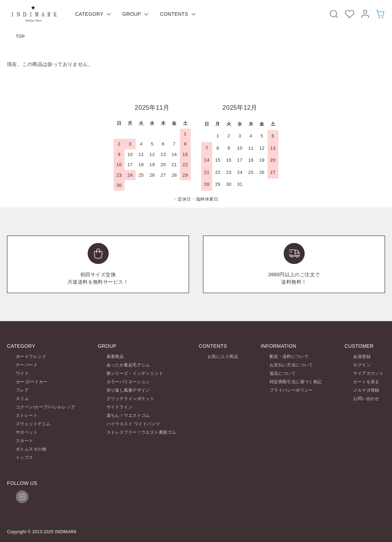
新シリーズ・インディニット (135, 373)
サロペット (27, 432)
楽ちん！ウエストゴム (128, 415)
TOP (20, 36)
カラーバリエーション (128, 382)
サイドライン (120, 407)
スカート (25, 441)
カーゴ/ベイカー (32, 382)
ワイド (22, 373)
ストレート (27, 415)
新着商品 (115, 357)
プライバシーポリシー (291, 390)
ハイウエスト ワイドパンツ (133, 424)
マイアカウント (368, 373)
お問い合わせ (366, 399)
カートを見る (366, 382)
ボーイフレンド (31, 357)
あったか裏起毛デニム (128, 365)
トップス (25, 458)
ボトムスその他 (31, 449)
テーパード (27, 365)
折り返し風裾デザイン (128, 390)
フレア (22, 390)
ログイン (362, 365)
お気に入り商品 (223, 357)
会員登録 (362, 357)
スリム (22, 399)
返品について (283, 373)
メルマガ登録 (366, 390)
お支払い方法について (291, 365)
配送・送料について (289, 357)
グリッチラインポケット (131, 399)
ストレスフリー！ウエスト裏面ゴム (141, 432)
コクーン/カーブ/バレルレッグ (45, 407)
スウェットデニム (33, 424)
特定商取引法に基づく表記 (296, 382)
